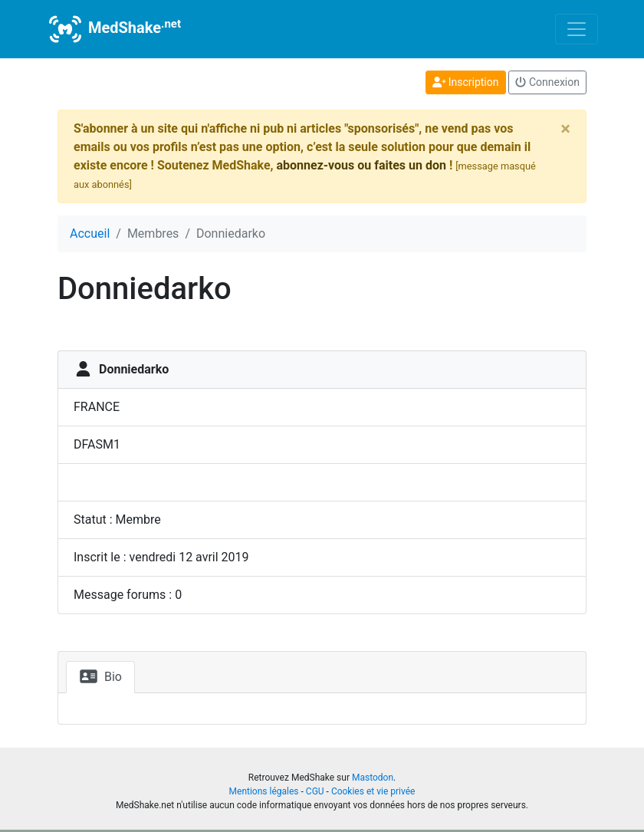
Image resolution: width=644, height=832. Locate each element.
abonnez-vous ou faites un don (361, 165)
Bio (100, 676)
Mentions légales (264, 791)
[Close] (565, 129)
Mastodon (373, 778)
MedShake (113, 29)
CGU (315, 791)
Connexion (547, 82)
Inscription (466, 82)
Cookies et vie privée (373, 791)
